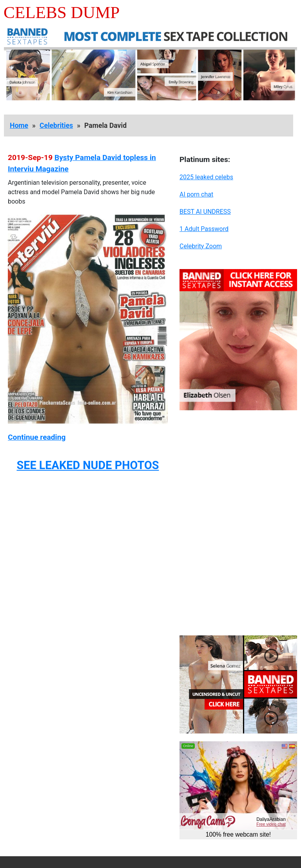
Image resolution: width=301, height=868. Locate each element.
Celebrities (56, 126)
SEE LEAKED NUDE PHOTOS (88, 465)
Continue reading (37, 437)
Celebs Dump (62, 12)
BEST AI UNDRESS (205, 212)
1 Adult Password (204, 229)
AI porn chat (196, 194)
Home (19, 126)
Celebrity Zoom (201, 246)
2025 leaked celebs (206, 177)
